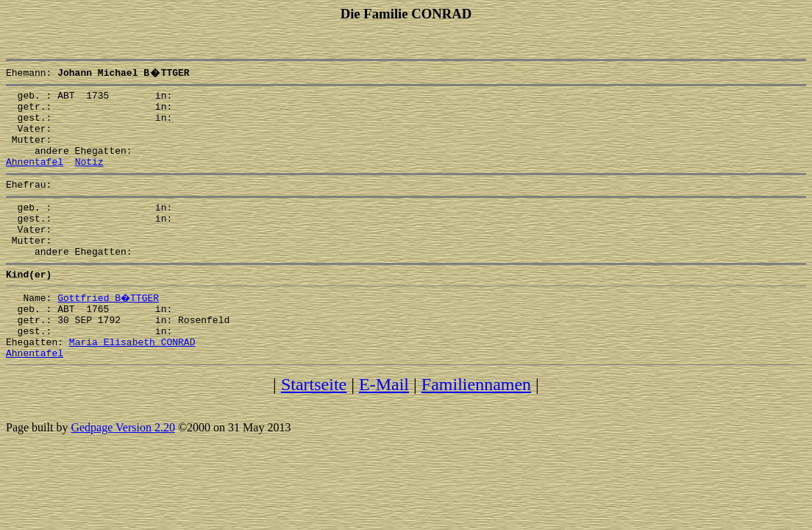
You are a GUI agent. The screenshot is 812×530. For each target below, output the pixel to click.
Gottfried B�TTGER (109, 328)
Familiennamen (476, 426)
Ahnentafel (35, 177)
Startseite (314, 426)
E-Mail (384, 426)
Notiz (89, 177)
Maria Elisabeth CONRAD (132, 381)
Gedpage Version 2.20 (122, 469)
